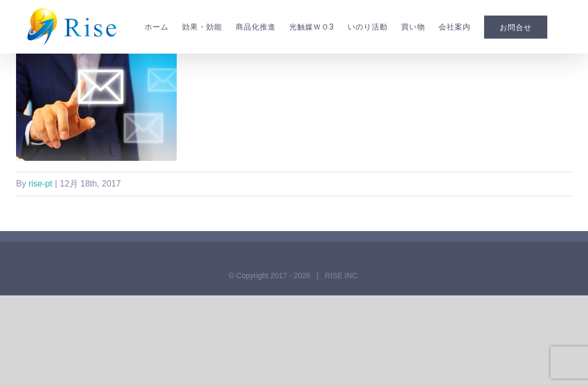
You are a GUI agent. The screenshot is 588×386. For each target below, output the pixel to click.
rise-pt (40, 227)
